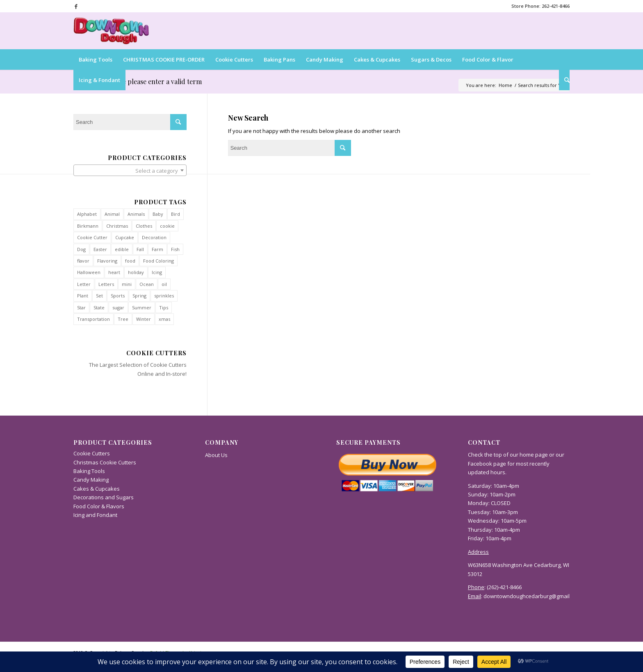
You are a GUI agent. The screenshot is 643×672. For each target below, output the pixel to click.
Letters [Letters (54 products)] (106, 284)
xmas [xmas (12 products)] (164, 319)
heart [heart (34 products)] (114, 272)
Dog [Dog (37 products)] (81, 249)
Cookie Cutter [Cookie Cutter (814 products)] (92, 237)
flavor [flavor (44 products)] (83, 261)
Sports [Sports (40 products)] (118, 296)
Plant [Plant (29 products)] (83, 296)
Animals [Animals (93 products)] (136, 214)
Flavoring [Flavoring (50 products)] (107, 261)
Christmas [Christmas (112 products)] (117, 226)
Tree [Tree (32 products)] (123, 319)
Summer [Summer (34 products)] (142, 307)
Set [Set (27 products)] (99, 296)
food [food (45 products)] (130, 261)
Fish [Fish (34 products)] (175, 249)
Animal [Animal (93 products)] (112, 214)
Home (505, 85)
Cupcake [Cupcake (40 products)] (125, 237)
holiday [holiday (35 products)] (136, 272)
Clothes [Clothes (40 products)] (144, 226)
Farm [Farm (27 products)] (157, 249)
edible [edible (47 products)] (122, 249)
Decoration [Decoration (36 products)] (154, 237)
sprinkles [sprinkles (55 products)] (164, 296)
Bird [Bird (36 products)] (176, 214)
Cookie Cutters (168, 365)
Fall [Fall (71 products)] (140, 249)
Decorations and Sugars (104, 497)
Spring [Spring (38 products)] (139, 296)
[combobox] (130, 170)
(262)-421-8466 (504, 587)
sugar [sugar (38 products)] (118, 307)
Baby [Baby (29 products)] (158, 214)
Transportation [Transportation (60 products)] (93, 319)
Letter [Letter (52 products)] (84, 284)
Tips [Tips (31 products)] (164, 307)
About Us (216, 455)
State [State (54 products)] (99, 307)
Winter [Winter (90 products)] (144, 319)
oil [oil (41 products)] (164, 284)
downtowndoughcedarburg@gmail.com (532, 596)
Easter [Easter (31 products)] (100, 249)
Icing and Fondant (95, 515)
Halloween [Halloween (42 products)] (89, 272)
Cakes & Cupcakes (97, 489)
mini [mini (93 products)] (127, 284)
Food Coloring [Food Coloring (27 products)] (158, 261)
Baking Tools (89, 471)
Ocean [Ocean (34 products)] (147, 284)
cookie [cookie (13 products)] (167, 226)
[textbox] (130, 171)
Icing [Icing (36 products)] (157, 272)
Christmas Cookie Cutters (105, 462)
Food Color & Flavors (99, 506)
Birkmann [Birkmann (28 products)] (88, 226)
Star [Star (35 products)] (81, 307)
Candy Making (91, 480)
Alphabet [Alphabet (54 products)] (87, 214)
